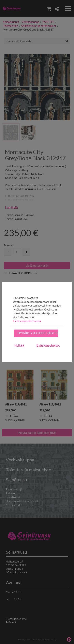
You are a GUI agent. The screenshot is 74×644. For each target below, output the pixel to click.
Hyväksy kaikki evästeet (38, 333)
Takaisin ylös (69, 639)
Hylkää (19, 345)
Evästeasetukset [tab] (48, 345)
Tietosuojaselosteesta (27, 321)
